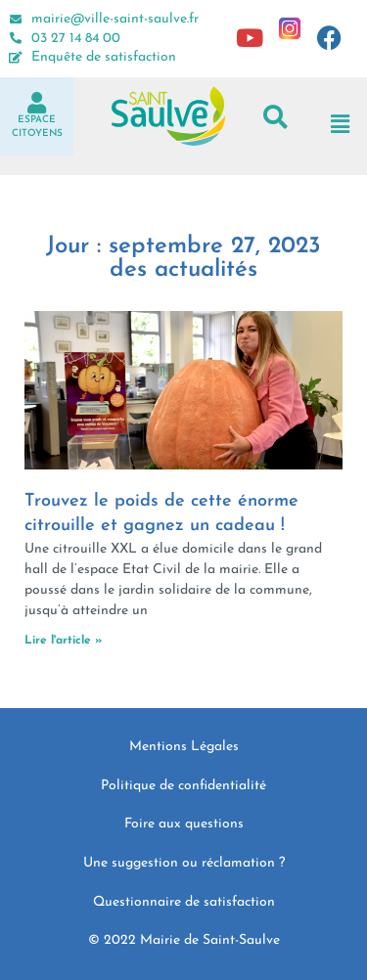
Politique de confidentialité (183, 786)
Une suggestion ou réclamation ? (184, 863)
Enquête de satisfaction (104, 57)
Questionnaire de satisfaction (184, 902)
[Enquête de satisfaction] (16, 58)
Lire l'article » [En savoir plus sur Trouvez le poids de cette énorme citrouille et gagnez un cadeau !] (63, 641)
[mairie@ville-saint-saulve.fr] (16, 20)
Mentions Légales (184, 747)
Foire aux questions (184, 824)
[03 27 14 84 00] (16, 38)
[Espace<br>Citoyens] (37, 103)
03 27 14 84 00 (76, 39)
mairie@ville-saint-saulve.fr (115, 19)
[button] (275, 116)
